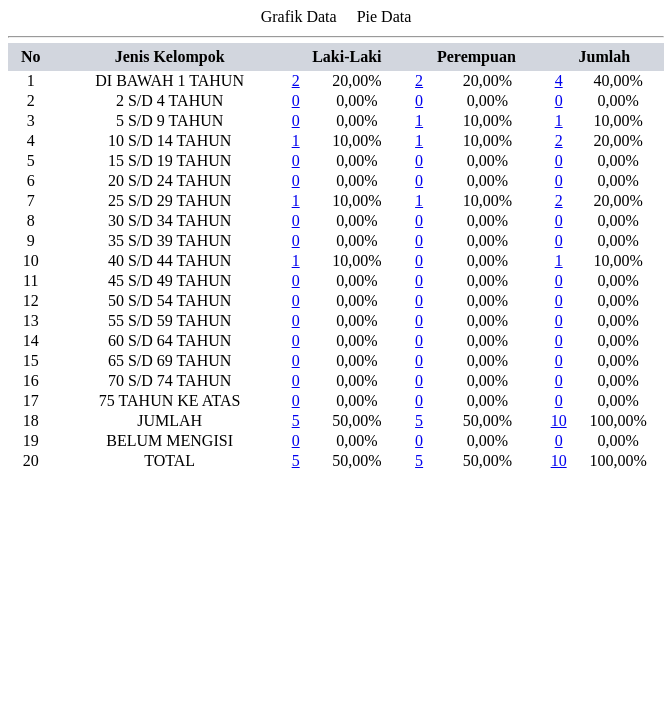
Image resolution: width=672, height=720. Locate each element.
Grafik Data (299, 16)
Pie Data (384, 16)
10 (559, 420)
